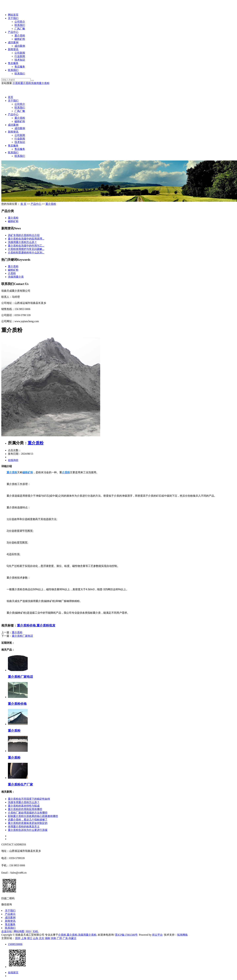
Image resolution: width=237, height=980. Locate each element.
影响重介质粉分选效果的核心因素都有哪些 (33, 816)
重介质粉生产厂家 (20, 784)
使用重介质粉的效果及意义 (24, 826)
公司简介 (20, 22)
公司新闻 (20, 53)
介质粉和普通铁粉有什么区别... (26, 253)
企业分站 (7, 931)
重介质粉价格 (26, 625)
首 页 (23, 204)
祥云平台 (157, 935)
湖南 (47, 938)
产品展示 (10, 914)
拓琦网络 (182, 935)
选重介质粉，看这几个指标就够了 (28, 820)
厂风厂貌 (20, 29)
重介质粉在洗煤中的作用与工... (26, 246)
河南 (53, 938)
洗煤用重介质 (16, 277)
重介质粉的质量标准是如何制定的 (28, 823)
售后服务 (13, 63)
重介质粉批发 (46, 625)
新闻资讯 (13, 49)
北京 (42, 938)
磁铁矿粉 (20, 39)
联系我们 (20, 25)
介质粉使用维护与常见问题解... (26, 249)
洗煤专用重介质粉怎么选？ (24, 802)
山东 (36, 938)
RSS (28, 931)
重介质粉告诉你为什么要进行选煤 (28, 830)
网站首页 (13, 15)
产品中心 (13, 32)
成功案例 (13, 42)
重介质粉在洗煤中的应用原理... (26, 239)
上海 (24, 938)
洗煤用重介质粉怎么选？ (22, 242)
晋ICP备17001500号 (126, 935)
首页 (11, 97)
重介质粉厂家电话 (22, 636)
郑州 (18, 938)
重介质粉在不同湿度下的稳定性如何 (29, 799)
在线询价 (13, 460)
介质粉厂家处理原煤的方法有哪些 (28, 813)
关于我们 (13, 18)
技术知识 (20, 60)
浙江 (30, 938)
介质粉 (16, 83)
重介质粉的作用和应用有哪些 (25, 809)
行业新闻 (20, 56)
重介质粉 (20, 36)
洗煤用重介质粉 (40, 83)
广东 (65, 938)
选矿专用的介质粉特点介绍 (24, 235)
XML (36, 931)
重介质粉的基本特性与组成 (24, 806)
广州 (59, 938)
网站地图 (19, 931)
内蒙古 (73, 938)
